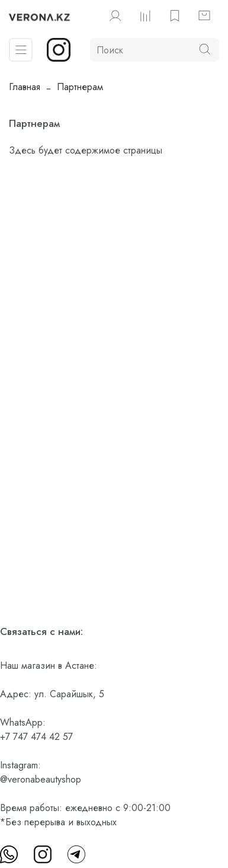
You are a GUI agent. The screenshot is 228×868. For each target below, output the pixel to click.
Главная (25, 87)
